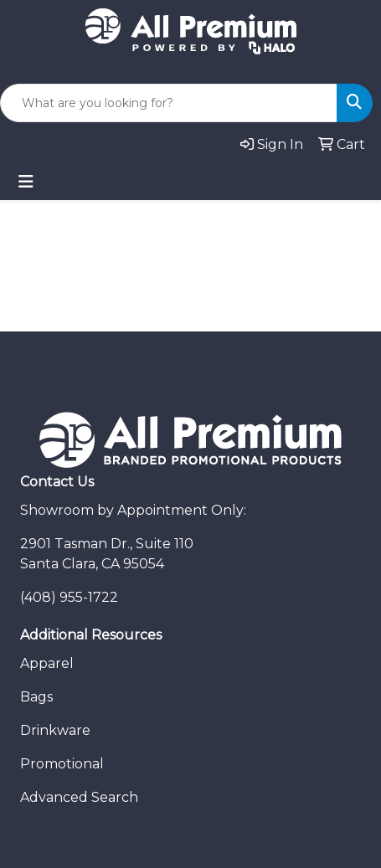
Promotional (62, 764)
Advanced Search (79, 797)
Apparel (47, 663)
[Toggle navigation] (26, 182)
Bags (36, 697)
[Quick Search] (169, 103)
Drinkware (55, 730)
